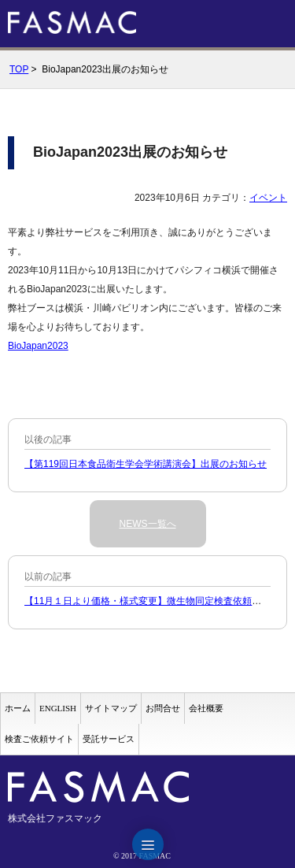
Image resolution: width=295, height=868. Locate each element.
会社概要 (206, 708)
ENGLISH (58, 708)
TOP (19, 69)
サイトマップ (111, 708)
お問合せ (163, 708)
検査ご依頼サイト (39, 739)
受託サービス (109, 739)
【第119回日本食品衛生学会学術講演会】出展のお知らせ (146, 464)
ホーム (18, 708)
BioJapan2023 (38, 346)
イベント (268, 198)
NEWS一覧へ (148, 524)
